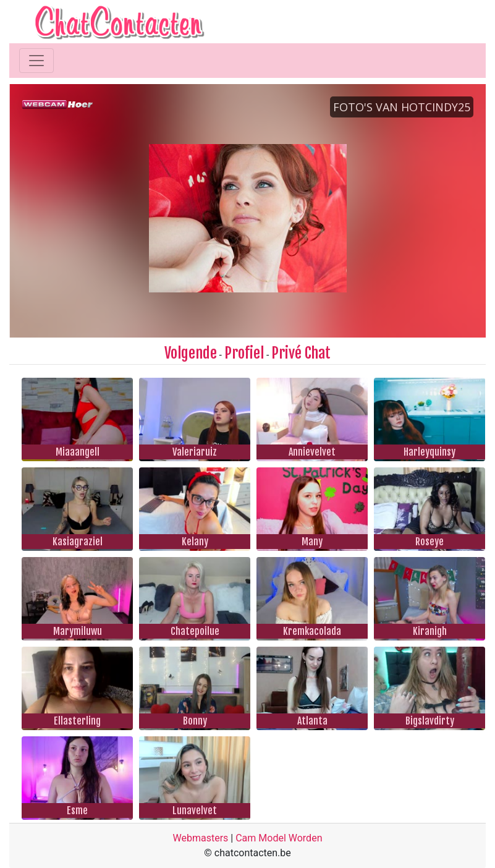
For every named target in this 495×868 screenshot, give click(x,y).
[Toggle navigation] (36, 61)
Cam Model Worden (279, 838)
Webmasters (201, 838)
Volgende (191, 353)
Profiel (244, 353)
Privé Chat (301, 353)
